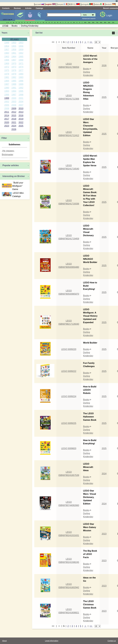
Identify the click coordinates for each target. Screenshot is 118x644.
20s (7, 26)
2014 (7, 116)
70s (97, 22)
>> (91, 42)
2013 (21, 112)
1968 (21, 60)
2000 (14, 98)
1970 (14, 63)
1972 (7, 67)
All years (14, 39)
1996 (7, 95)
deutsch (110, 4)
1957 (7, 50)
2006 (14, 105)
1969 (7, 63)
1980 (21, 74)
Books (86, 69)
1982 (14, 77)
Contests (6, 8)
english (50, 4)
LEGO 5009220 (69, 349)
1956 (21, 46)
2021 (14, 122)
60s (93, 22)
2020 (7, 122)
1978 (7, 74)
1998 (21, 95)
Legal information (52, 641)
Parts (40, 15)
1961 (14, 53)
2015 (14, 116)
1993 (7, 91)
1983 (21, 77)
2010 (21, 108)
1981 (7, 77)
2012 (14, 112)
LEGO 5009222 (69, 371)
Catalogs (39, 8)
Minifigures (30, 15)
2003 (14, 102)
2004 (21, 102)
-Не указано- (8, 151)
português (87, 4)
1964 (14, 57)
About (4, 641)
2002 (7, 102)
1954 (7, 46)
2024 (14, 126)
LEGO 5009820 (69, 448)
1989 (21, 84)
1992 (21, 88)
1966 (7, 60)
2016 (21, 116)
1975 (7, 70)
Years (5, 33)
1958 (14, 50)
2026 (14, 129)
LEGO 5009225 (69, 423)
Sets (20, 15)
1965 (21, 57)
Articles (28, 8)
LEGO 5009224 (69, 396)
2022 (21, 122)
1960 (7, 53)
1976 (14, 70)
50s (89, 22)
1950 (14, 43)
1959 (21, 50)
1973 (14, 67)
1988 (14, 84)
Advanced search (89, 18)
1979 (14, 74)
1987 (7, 84)
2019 (21, 119)
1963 (7, 57)
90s (105, 22)
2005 (7, 105)
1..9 (7, 22)
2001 (21, 98)
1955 (14, 46)
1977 (21, 70)
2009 (14, 108)
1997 (14, 95)
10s (113, 22)
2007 (21, 105)
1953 (21, 43)
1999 (7, 98)
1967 (14, 60)
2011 (7, 112)
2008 (7, 108)
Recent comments (111, 8)
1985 (14, 81)
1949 (7, 43)
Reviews (17, 8)
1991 (14, 88)
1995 (21, 91)
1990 (7, 88)
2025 (21, 126)
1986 (21, 81)
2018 (14, 119)
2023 (7, 126)
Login (109, 15)
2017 (7, 119)
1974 (21, 67)
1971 (21, 63)
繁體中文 (74, 4)
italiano (99, 4)
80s (101, 22)
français (62, 4)
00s (109, 22)
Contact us (112, 641)
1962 (21, 53)
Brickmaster (8, 155)
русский (39, 4)
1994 (14, 91)
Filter (4, 138)
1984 (7, 81)
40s (85, 22)
